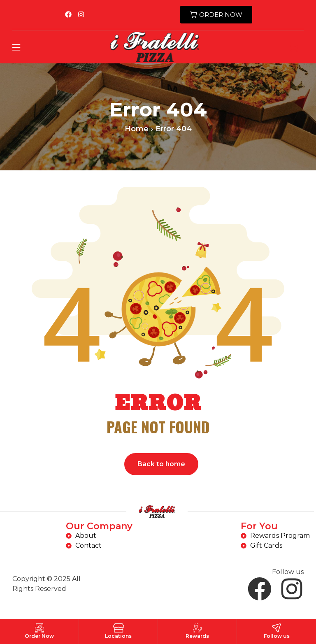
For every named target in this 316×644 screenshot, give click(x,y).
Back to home (161, 464)
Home (137, 129)
